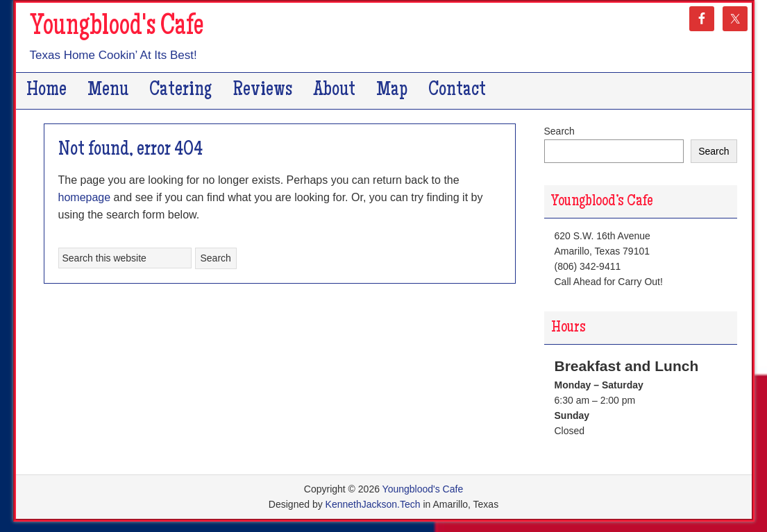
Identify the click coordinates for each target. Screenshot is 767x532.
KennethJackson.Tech (373, 504)
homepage (85, 197)
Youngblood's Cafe (117, 28)
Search (559, 131)
